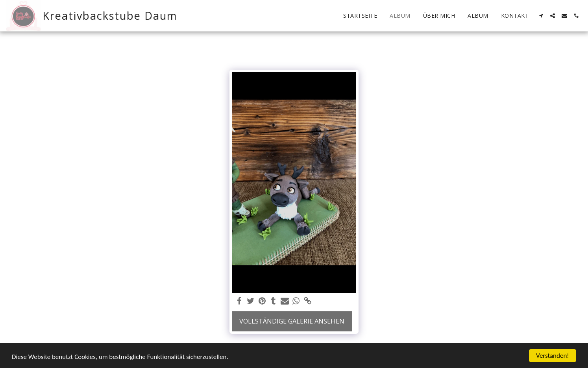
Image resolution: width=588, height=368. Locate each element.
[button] (541, 16)
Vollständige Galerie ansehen (292, 321)
